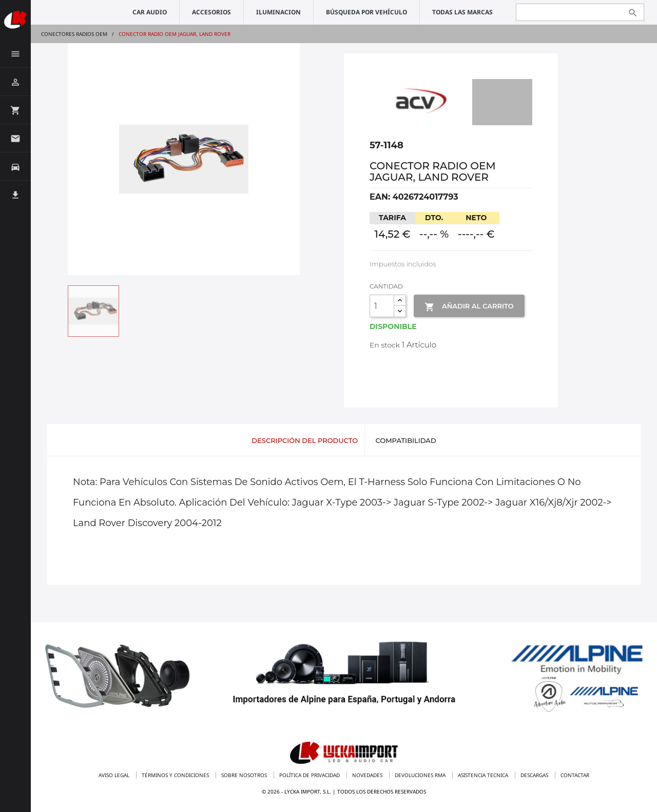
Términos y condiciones (176, 775)
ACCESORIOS (211, 12)
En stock (385, 345)
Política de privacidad (310, 775)
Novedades (368, 775)
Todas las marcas (462, 12)
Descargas (535, 775)
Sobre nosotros (245, 775)
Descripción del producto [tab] (305, 440)
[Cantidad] (382, 306)
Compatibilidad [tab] (405, 440)
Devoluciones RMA (421, 775)
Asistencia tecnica (484, 775)
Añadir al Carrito (469, 307)
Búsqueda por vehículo (366, 12)
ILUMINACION (278, 12)
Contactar (575, 775)
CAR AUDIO (150, 12)
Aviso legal (115, 775)
